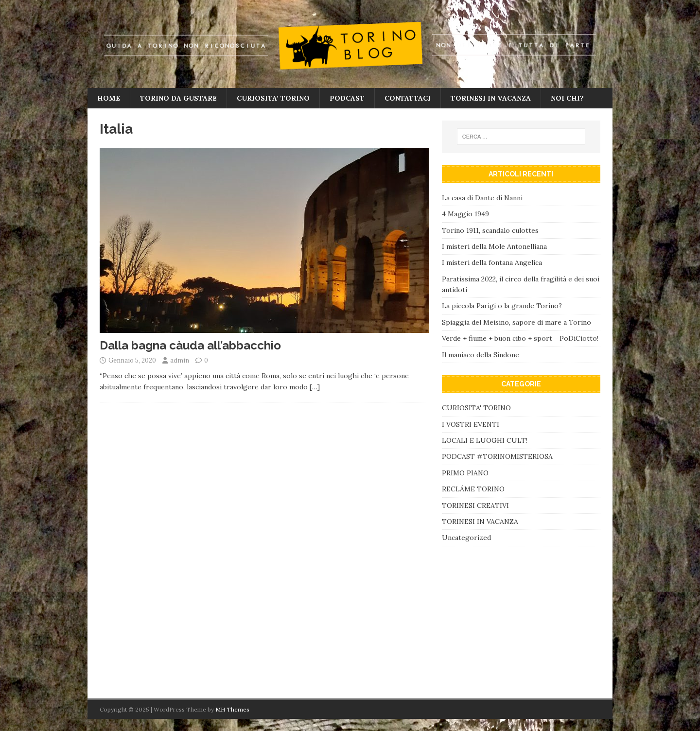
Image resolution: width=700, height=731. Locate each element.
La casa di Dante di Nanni (482, 198)
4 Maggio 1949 (465, 214)
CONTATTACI (408, 98)
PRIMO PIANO (465, 473)
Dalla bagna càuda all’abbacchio (190, 345)
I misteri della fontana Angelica (492, 262)
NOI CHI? (567, 98)
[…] (315, 387)
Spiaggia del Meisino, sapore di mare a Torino (517, 322)
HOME (109, 98)
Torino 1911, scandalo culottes (490, 230)
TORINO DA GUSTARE (178, 98)
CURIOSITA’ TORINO (273, 98)
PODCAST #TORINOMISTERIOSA (497, 456)
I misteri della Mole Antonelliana (494, 246)
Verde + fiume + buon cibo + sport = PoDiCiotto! (520, 338)
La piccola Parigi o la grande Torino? (502, 306)
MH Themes (232, 709)
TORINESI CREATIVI (475, 505)
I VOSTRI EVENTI (471, 424)
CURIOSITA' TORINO (476, 408)
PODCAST (347, 98)
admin (180, 360)
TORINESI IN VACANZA (491, 98)
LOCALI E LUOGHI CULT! (485, 440)
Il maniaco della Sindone (481, 355)
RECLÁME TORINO (473, 489)
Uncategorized (466, 538)
